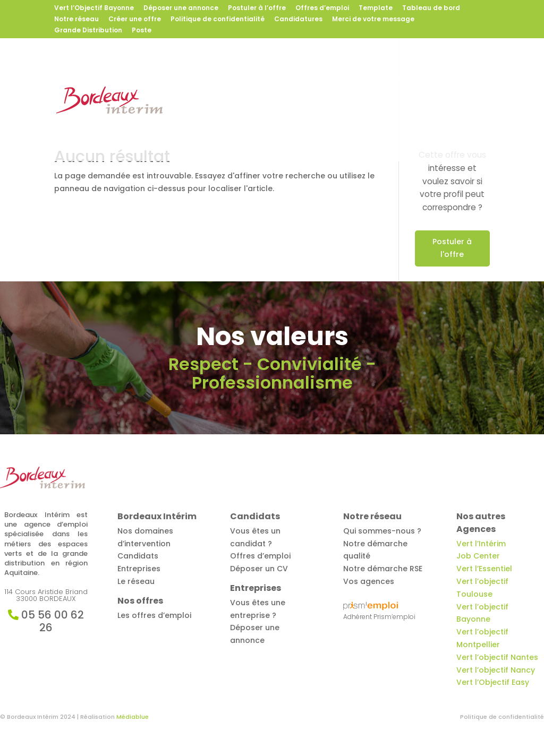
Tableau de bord (431, 8)
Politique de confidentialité (218, 20)
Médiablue (133, 717)
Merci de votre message (373, 20)
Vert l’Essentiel (484, 569)
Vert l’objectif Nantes (497, 657)
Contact (257, 122)
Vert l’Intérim (481, 544)
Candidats (352, 79)
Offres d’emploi (322, 8)
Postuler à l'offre (452, 248)
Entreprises (419, 79)
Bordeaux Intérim (210, 79)
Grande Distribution (88, 31)
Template (376, 8)
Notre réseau (76, 20)
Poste (142, 31)
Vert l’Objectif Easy (493, 682)
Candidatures (298, 20)
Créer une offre (135, 20)
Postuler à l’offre (257, 8)
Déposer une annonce (181, 8)
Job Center (478, 556)
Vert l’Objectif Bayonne (94, 8)
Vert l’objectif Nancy (496, 670)
